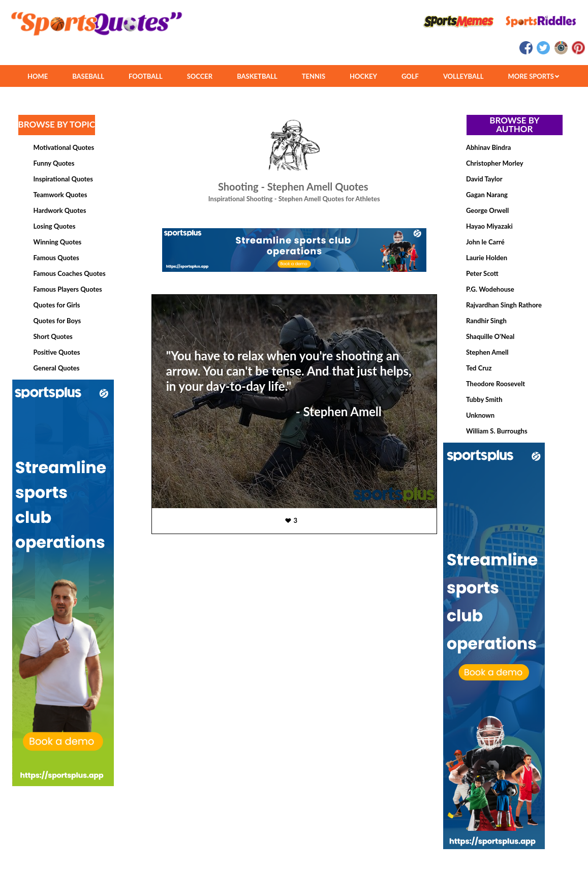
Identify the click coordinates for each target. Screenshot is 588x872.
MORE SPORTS (533, 76)
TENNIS (314, 76)
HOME (38, 76)
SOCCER (200, 76)
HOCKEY (363, 76)
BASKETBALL (257, 76)
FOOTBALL (146, 76)
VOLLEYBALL (463, 76)
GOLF (410, 76)
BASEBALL (88, 76)
